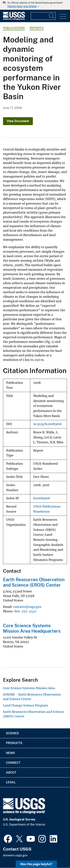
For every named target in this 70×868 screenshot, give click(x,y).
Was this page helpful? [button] (36, 864)
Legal (11, 782)
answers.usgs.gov (15, 855)
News (10, 753)
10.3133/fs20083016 (48, 424)
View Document (18, 121)
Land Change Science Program (25, 705)
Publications (14, 28)
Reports (37, 28)
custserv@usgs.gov (27, 607)
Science (13, 733)
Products (14, 743)
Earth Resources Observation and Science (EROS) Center (34, 582)
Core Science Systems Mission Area (29, 688)
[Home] (14, 19)
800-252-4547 (25, 611)
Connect (13, 763)
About (11, 772)
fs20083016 (42, 498)
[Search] (52, 16)
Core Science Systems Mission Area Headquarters (32, 628)
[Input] (43, 16)
